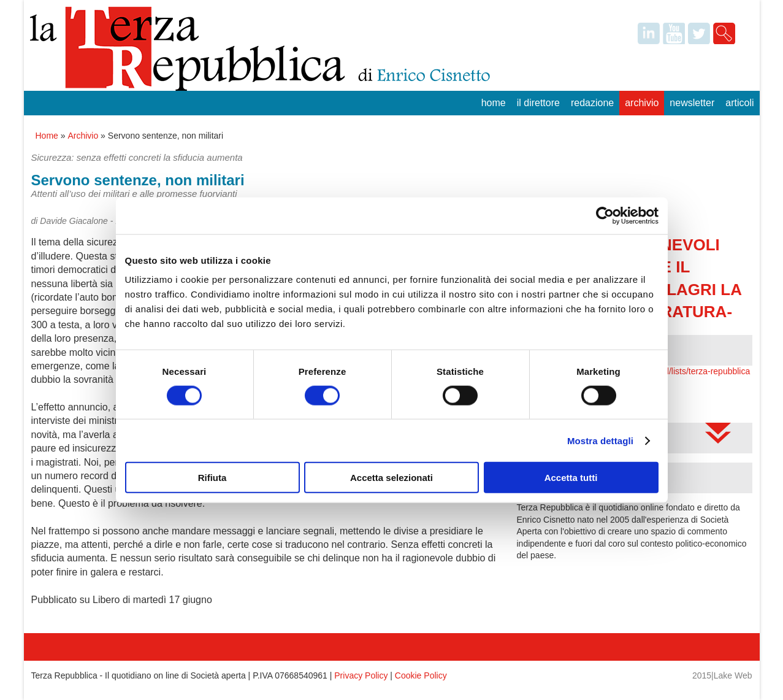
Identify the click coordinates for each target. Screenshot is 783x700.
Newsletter (692, 103)
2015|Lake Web (722, 675)
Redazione (592, 103)
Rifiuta (212, 478)
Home (494, 103)
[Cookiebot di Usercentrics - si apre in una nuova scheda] (605, 215)
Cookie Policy (421, 675)
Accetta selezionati (391, 478)
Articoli (739, 103)
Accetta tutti (571, 478)
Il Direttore (538, 103)
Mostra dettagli (600, 440)
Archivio (642, 103)
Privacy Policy (361, 675)
